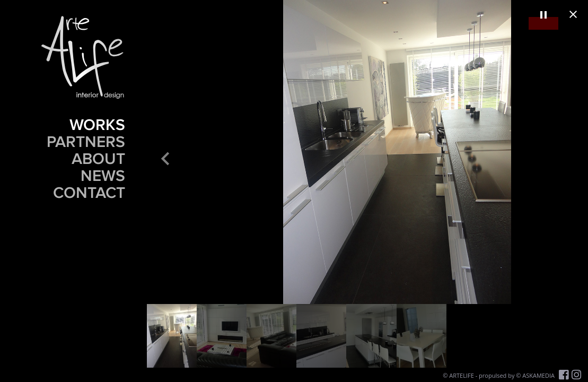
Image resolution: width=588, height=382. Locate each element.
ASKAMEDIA (538, 375)
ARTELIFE (462, 375)
